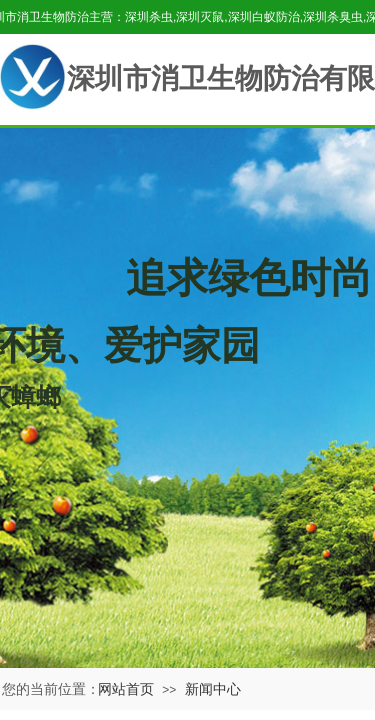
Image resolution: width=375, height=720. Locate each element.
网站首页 (126, 689)
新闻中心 (213, 689)
